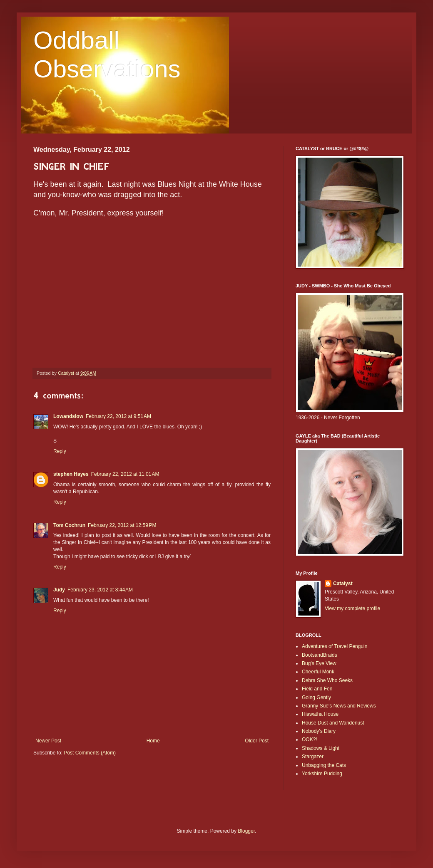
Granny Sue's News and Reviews (339, 706)
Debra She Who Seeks (327, 680)
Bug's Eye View (319, 663)
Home (153, 741)
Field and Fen (317, 689)
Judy (59, 590)
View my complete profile (352, 608)
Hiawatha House (320, 714)
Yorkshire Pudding (322, 774)
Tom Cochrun (69, 525)
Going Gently (316, 697)
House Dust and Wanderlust (333, 723)
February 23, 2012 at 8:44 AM (100, 590)
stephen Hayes (71, 474)
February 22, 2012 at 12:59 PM (122, 525)
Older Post (257, 741)
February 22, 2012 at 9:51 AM (118, 416)
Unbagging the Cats (324, 765)
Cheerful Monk (318, 672)
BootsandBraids (320, 655)
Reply (60, 451)
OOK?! (310, 739)
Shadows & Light (321, 748)
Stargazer (313, 757)
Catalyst (343, 584)
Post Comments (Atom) (90, 753)
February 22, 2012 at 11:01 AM (125, 474)
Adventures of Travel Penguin (335, 646)
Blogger (246, 831)
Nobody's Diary (319, 731)
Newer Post (48, 741)
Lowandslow (68, 416)
